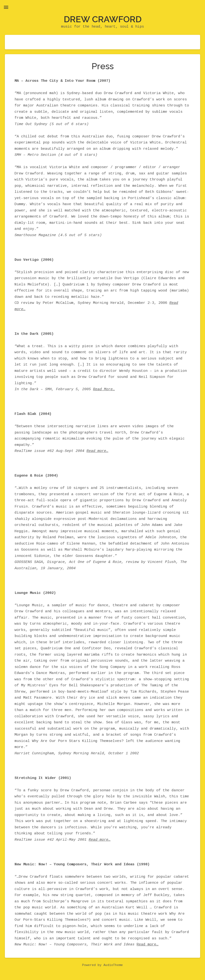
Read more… (97, 451)
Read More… (104, 389)
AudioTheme (113, 965)
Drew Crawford (103, 19)
